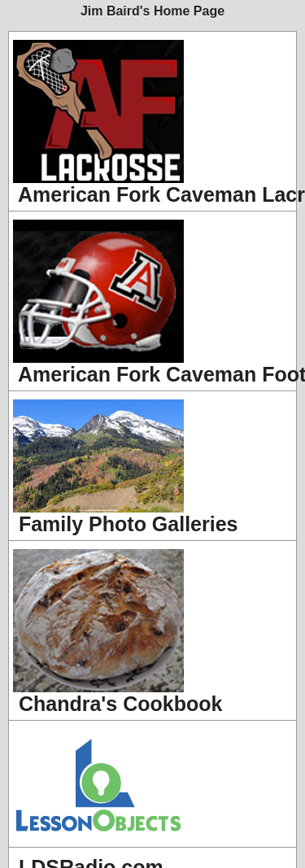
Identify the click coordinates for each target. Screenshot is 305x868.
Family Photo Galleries (125, 467)
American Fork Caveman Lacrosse (155, 123)
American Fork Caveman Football (155, 303)
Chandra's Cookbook (118, 632)
